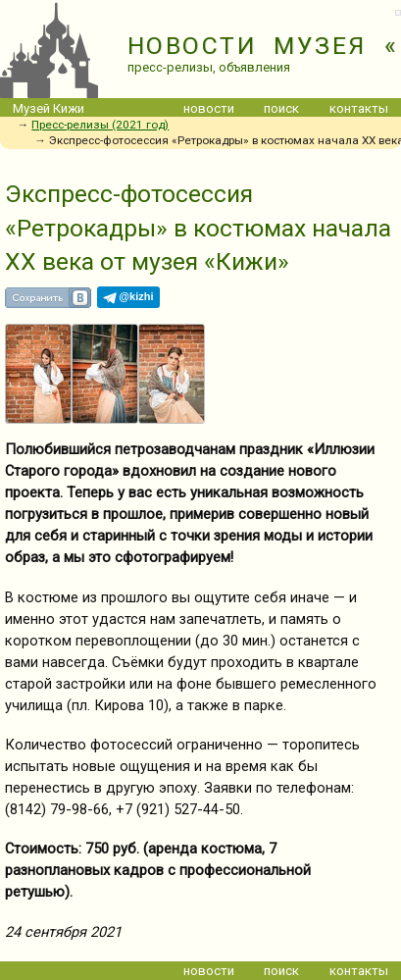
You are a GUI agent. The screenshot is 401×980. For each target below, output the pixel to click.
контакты (359, 108)
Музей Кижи (49, 108)
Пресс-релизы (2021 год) (100, 125)
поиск (281, 108)
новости (209, 108)
